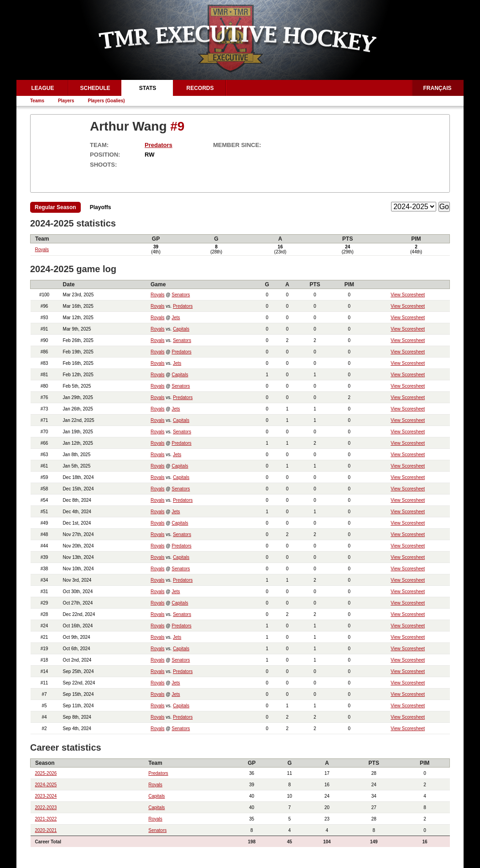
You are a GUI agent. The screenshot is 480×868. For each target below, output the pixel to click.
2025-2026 (46, 773)
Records (200, 88)
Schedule (95, 88)
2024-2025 (46, 785)
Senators (181, 295)
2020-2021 (46, 830)
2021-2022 (46, 819)
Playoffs (101, 207)
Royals (42, 250)
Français (438, 88)
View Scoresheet (408, 295)
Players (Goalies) (107, 101)
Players (66, 101)
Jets (176, 318)
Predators (159, 145)
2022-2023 (46, 808)
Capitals (181, 329)
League (42, 88)
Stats (148, 88)
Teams (37, 101)
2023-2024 (46, 796)
